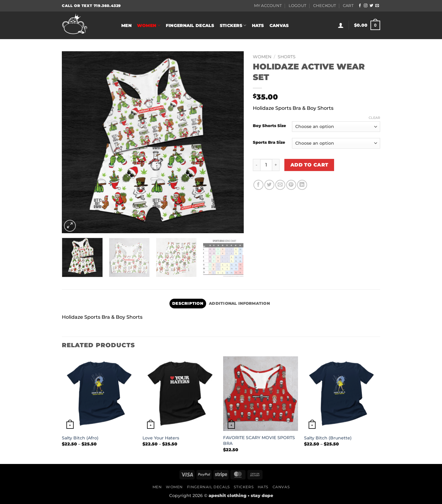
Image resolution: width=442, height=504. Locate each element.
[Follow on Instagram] (366, 6)
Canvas (279, 25)
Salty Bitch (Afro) (80, 438)
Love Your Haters (161, 438)
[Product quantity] (266, 165)
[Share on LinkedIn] (302, 185)
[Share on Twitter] (269, 185)
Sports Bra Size (269, 143)
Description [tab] (188, 303)
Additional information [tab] (239, 303)
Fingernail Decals (190, 25)
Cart (348, 6)
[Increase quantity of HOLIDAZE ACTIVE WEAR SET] (276, 165)
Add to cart (309, 165)
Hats (258, 25)
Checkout (325, 6)
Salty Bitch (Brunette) (328, 438)
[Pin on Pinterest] (291, 185)
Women (149, 25)
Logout (298, 6)
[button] (341, 25)
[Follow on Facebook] (360, 6)
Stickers (233, 25)
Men (126, 25)
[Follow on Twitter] (371, 6)
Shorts (287, 57)
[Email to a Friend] (280, 185)
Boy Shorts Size (269, 126)
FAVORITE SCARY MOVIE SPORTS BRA (259, 440)
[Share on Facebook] (258, 185)
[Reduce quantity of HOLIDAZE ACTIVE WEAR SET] (256, 165)
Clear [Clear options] (374, 118)
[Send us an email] (377, 6)
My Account (268, 6)
